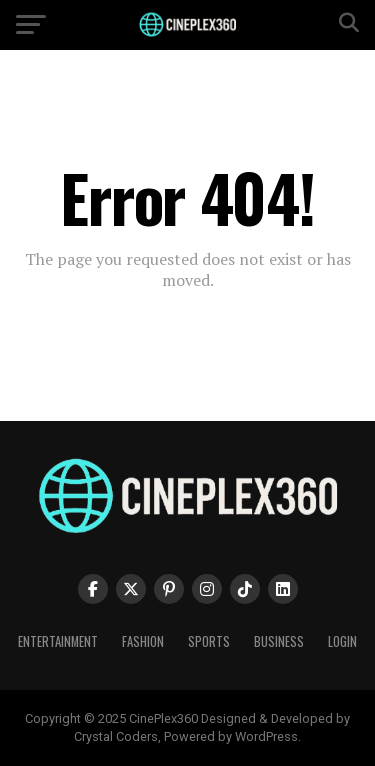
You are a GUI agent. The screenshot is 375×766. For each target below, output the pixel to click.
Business (279, 641)
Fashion (143, 641)
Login (342, 641)
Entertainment (58, 641)
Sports (209, 641)
